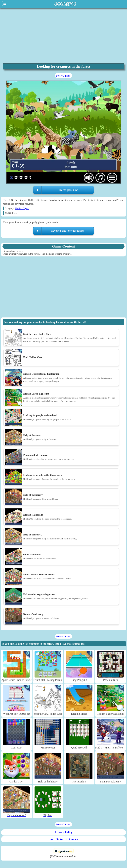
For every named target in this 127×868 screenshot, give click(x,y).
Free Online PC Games (63, 839)
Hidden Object (22, 208)
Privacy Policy (63, 832)
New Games (63, 76)
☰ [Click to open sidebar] (5, 3)
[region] (63, 35)
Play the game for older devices (68, 231)
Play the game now (68, 190)
